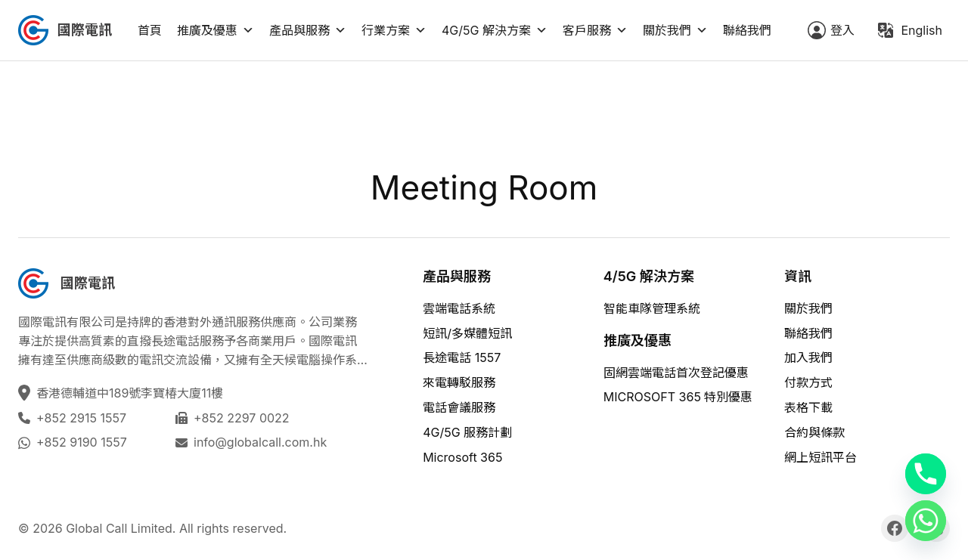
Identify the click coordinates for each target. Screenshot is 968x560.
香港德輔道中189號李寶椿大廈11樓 (132, 393)
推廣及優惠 (216, 30)
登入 (842, 30)
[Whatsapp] (926, 521)
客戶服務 (595, 30)
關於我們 (675, 30)
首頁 (150, 30)
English (921, 30)
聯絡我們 (747, 30)
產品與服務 (308, 30)
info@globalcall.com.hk (260, 442)
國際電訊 (85, 30)
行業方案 (394, 30)
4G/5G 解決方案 (495, 30)
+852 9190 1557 (82, 442)
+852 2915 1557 (81, 418)
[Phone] (926, 474)
